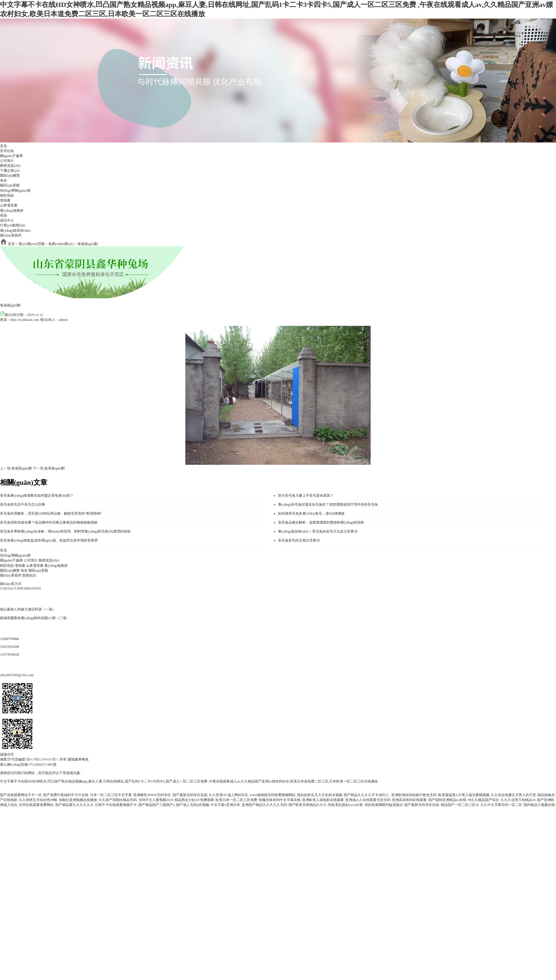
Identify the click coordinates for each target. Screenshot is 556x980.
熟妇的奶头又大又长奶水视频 (320, 795)
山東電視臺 (9, 205)
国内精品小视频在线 (539, 805)
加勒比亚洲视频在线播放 (78, 800)
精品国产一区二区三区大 (460, 805)
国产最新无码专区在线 (190, 795)
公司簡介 (7, 161)
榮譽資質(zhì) (10, 166)
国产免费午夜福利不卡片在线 (66, 795)
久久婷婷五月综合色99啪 (38, 800)
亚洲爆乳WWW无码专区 (152, 795)
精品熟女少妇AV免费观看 (194, 800)
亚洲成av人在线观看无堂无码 (368, 800)
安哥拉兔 (7, 151)
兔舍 (3, 180)
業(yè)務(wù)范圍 (32, 244)
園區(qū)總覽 (10, 175)
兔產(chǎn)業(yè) (61, 244)
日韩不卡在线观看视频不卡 (116, 805)
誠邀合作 (7, 754)
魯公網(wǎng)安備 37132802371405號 (28, 765)
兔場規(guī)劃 (88, 244)
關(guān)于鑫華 (11, 156)
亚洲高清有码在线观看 (409, 800)
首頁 (3, 146)
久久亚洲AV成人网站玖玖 (228, 795)
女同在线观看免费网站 (36, 805)
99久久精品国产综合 (483, 800)
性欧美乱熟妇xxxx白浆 (345, 805)
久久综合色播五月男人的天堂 (513, 795)
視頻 (3, 215)
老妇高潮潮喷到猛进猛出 (384, 805)
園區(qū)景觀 (10, 185)
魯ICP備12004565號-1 (43, 759)
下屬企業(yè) (10, 171)
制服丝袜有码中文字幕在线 (280, 800)
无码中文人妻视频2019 (156, 800)
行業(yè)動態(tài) (13, 225)
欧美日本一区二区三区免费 (236, 800)
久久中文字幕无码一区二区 (501, 805)
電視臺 (5, 200)
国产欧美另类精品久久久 (308, 805)
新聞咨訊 (29, 575)
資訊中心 (7, 220)
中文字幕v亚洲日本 (225, 805)
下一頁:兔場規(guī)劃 (49, 468)
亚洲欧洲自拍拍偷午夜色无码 (414, 795)
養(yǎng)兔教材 (12, 211)
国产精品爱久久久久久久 (74, 805)
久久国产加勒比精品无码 (118, 800)
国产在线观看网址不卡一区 (21, 795)
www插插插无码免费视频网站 (272, 795)
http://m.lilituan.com (25, 320)
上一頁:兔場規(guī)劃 (16, 468)
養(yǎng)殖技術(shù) (15, 231)
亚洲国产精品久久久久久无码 (264, 805)
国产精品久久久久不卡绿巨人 (367, 795)
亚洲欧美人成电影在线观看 (323, 800)
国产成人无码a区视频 (192, 805)
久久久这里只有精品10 (518, 800)
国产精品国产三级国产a (157, 805)
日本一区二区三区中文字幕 (111, 795)
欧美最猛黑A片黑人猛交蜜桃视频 (464, 795)
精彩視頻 (7, 195)
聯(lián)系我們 (11, 235)
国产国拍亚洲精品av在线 (447, 800)
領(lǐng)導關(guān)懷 (15, 191)
